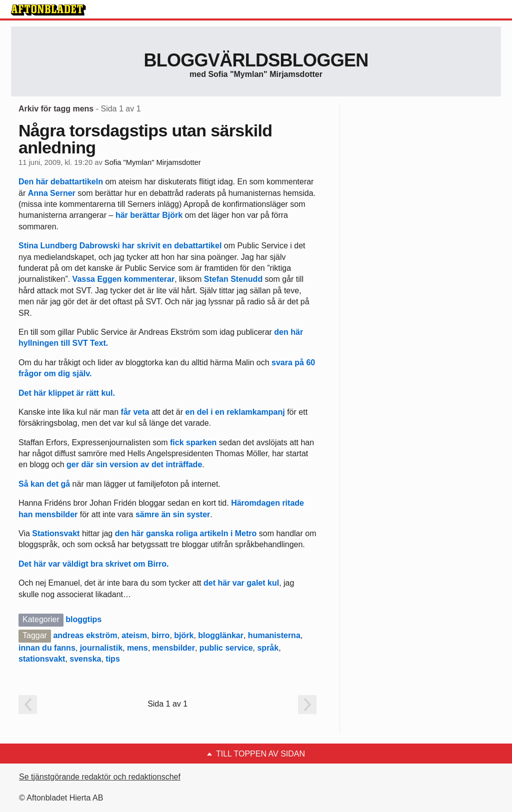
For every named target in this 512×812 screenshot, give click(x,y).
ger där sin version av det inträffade (134, 464)
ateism (134, 635)
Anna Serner (52, 193)
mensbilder (174, 648)
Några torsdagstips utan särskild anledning (145, 139)
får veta (135, 412)
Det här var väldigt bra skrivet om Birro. (94, 564)
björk (184, 635)
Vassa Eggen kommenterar (124, 279)
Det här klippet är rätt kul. (67, 393)
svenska (85, 659)
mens (137, 648)
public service (226, 648)
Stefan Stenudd (233, 279)
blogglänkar (221, 635)
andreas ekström (85, 635)
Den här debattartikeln (61, 182)
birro (160, 635)
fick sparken (193, 442)
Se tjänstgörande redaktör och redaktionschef (100, 777)
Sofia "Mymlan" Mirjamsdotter (153, 162)
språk (268, 648)
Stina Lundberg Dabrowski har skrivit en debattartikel (121, 246)
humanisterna (274, 635)
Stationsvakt (57, 533)
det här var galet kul (241, 583)
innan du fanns (47, 648)
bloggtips (83, 619)
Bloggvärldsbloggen (256, 60)
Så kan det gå (44, 484)
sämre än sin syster (173, 514)
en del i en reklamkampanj (235, 412)
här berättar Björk (149, 215)
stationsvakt (42, 659)
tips (112, 659)
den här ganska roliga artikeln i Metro (186, 533)
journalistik (101, 648)
